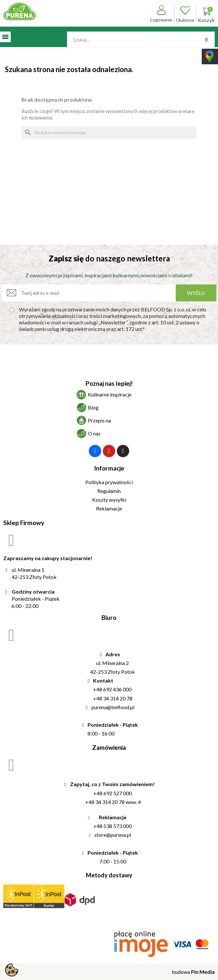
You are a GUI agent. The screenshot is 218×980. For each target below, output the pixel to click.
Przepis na (99, 420)
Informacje (109, 468)
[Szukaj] (109, 132)
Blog (93, 407)
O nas (94, 433)
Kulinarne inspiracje (110, 394)
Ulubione (185, 14)
